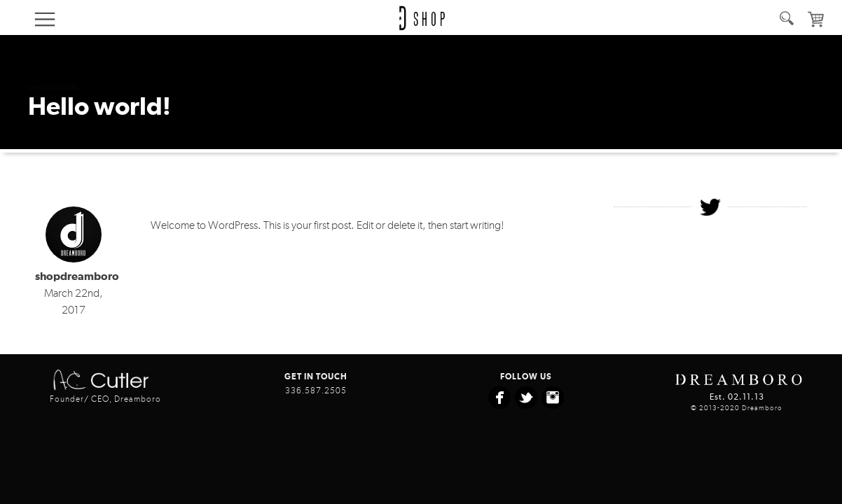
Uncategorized (53, 88)
